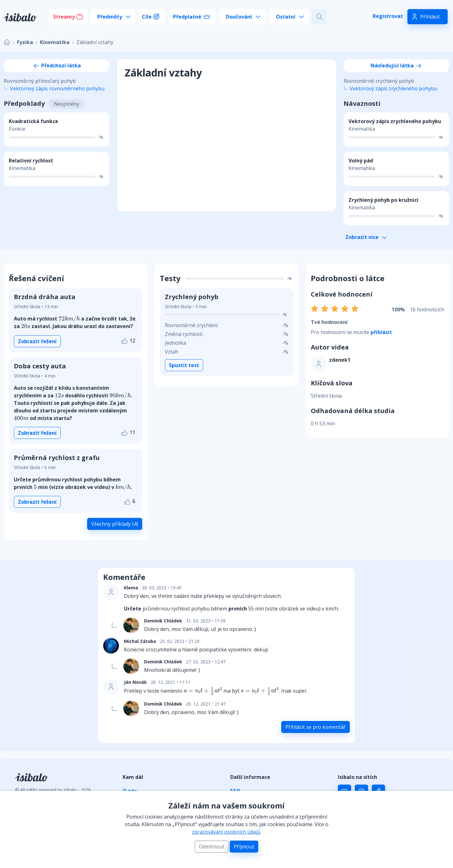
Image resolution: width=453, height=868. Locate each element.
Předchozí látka (57, 65)
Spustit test (184, 365)
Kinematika (55, 42)
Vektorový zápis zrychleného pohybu (394, 88)
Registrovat (388, 16)
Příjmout (244, 847)
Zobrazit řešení (37, 341)
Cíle (147, 17)
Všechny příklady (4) (115, 524)
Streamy (64, 17)
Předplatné (187, 17)
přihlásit (381, 332)
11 (128, 433)
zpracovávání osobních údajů (226, 832)
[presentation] (69, 319)
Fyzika (25, 42)
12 (128, 341)
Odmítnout (212, 847)
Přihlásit (430, 17)
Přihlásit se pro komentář (316, 727)
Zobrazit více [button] (366, 237)
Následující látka (397, 65)
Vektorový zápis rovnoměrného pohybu (57, 88)
